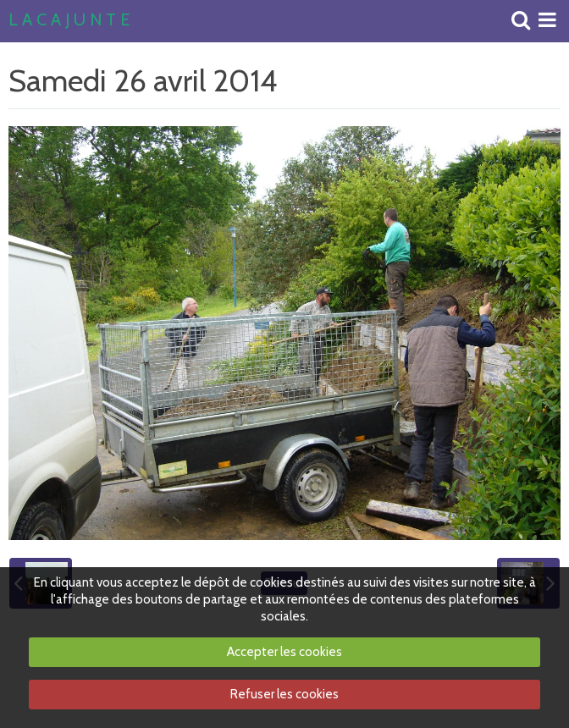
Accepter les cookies (284, 652)
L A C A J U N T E (69, 20)
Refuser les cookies (284, 694)
